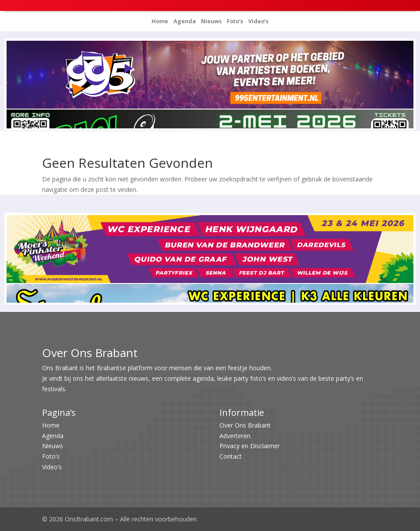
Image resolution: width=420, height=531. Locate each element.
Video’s (258, 21)
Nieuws (211, 21)
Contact (231, 456)
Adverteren (235, 436)
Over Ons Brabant (245, 425)
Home (160, 21)
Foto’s (234, 21)
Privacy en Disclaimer (250, 446)
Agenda (184, 21)
